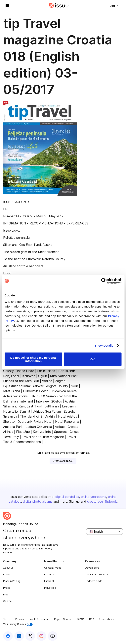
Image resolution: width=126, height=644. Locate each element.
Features (49, 575)
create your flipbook (102, 501)
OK (93, 359)
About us (8, 568)
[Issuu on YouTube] (53, 636)
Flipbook (49, 581)
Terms (7, 619)
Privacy (20, 619)
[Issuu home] (59, 6)
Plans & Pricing (12, 581)
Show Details (104, 345)
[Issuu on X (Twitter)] (30, 636)
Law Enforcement (39, 619)
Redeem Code (94, 581)
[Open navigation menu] (7, 6)
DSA (92, 619)
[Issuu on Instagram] (41, 636)
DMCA (81, 619)
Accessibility (106, 619)
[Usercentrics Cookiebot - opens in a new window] (104, 281)
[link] (114, 6)
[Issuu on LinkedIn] (19, 636)
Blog (6, 595)
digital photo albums (38, 501)
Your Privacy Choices (18, 624)
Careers (8, 575)
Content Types (53, 568)
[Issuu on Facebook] (8, 636)
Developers (92, 568)
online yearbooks (93, 497)
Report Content (63, 619)
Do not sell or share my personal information (34, 359)
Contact (8, 601)
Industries (50, 588)
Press (7, 588)
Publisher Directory (96, 575)
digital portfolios (67, 497)
